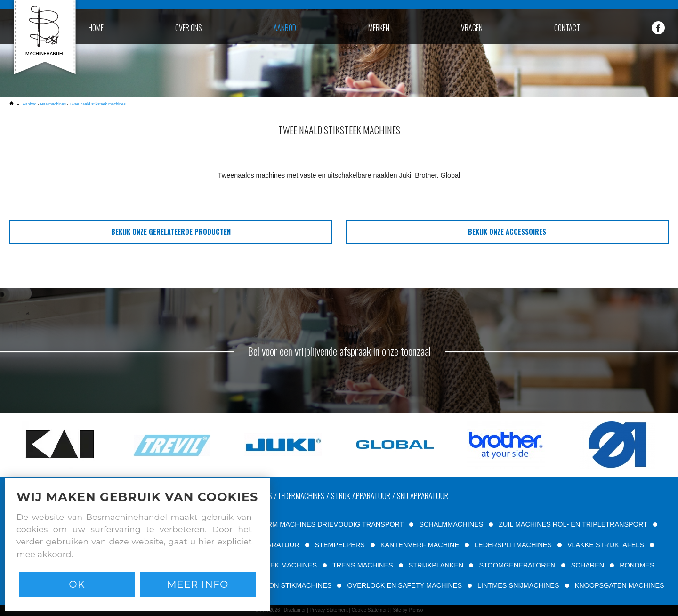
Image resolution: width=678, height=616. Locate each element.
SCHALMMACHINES (451, 524)
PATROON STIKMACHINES (289, 585)
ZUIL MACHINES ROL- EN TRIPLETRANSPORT (573, 524)
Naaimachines (53, 104)
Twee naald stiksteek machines (98, 104)
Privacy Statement (329, 610)
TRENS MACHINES (363, 565)
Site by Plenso (408, 610)
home (96, 28)
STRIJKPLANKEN (436, 565)
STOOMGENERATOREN (517, 565)
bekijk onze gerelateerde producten (171, 231)
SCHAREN (588, 565)
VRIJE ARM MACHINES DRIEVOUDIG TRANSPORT (323, 524)
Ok (77, 584)
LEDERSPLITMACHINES (513, 545)
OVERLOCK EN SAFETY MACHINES (404, 585)
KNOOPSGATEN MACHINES (620, 585)
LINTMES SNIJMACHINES (518, 585)
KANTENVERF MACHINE (420, 545)
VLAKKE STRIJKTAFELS (606, 545)
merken (379, 28)
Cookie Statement (371, 610)
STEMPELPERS (340, 545)
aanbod (285, 28)
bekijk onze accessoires (507, 231)
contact (567, 28)
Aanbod (30, 104)
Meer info (198, 584)
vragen (472, 28)
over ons (189, 28)
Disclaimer (295, 610)
